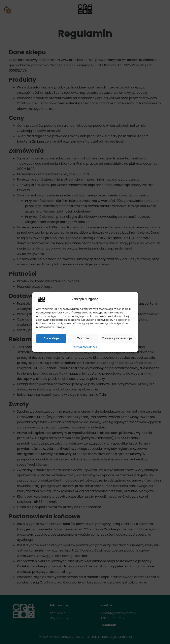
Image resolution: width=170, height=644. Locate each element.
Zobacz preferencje (117, 338)
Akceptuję (51, 338)
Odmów (83, 338)
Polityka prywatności (85, 347)
